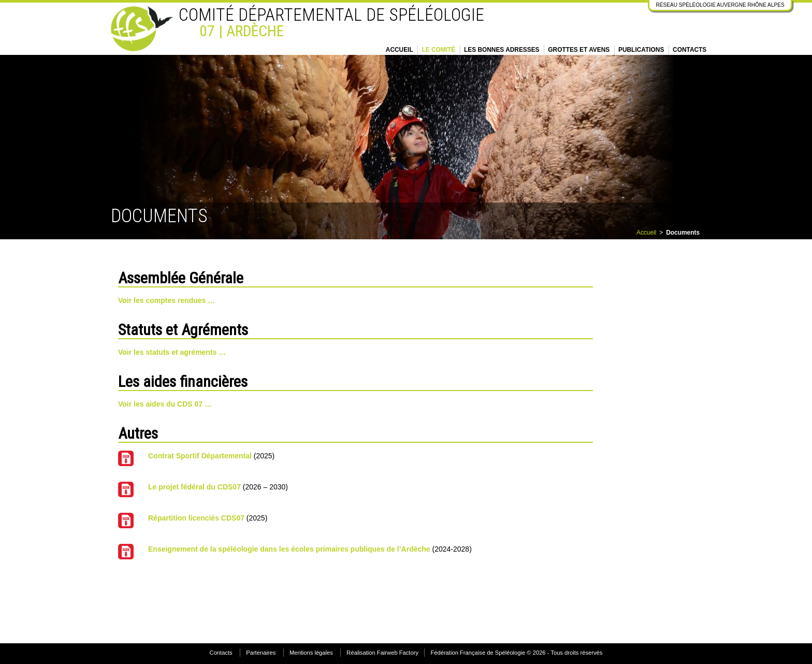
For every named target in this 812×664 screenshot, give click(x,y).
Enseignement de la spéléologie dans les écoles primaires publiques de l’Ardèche (289, 549)
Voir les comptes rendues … (166, 300)
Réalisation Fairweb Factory (382, 653)
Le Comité (438, 50)
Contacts (690, 50)
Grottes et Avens (579, 50)
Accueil (400, 50)
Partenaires (261, 653)
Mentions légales (311, 653)
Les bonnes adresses (502, 50)
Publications (641, 50)
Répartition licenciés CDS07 (196, 518)
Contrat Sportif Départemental (200, 456)
